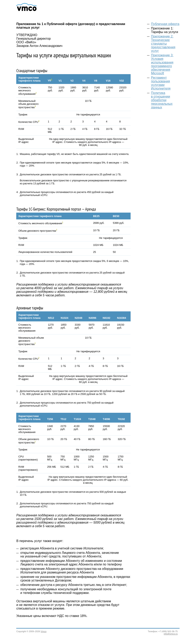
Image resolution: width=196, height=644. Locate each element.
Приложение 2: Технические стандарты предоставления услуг (163, 44)
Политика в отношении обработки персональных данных (162, 100)
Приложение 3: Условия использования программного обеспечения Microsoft (162, 64)
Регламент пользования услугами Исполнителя (161, 83)
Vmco (44, 631)
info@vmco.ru (171, 634)
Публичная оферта (165, 24)
